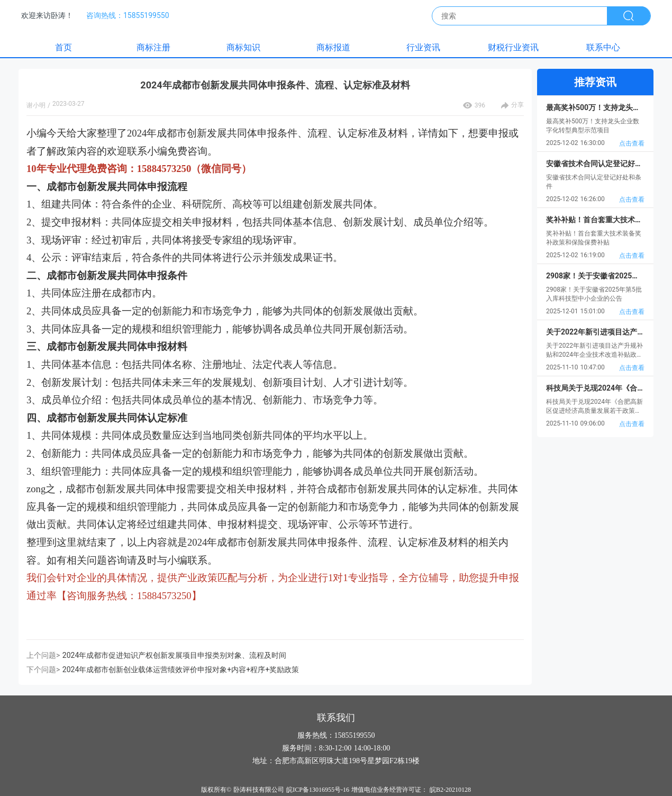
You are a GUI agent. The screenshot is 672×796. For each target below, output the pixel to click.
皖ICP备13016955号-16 (318, 790)
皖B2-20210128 (450, 790)
